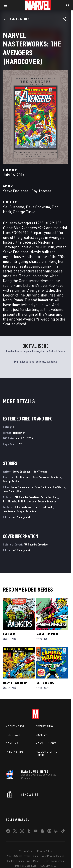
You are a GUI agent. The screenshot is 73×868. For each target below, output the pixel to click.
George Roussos (47, 501)
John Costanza (23, 507)
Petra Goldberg (49, 497)
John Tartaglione (13, 491)
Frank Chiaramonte (22, 487)
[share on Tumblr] (29, 832)
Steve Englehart (16, 191)
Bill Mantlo (10, 501)
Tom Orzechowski (43, 507)
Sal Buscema (14, 207)
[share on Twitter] (15, 832)
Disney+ (41, 735)
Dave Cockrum (38, 207)
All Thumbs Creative (27, 497)
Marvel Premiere (47, 634)
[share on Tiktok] (63, 832)
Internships (15, 752)
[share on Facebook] (8, 832)
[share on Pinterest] (49, 832)
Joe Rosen (9, 511)
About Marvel (16, 726)
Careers (12, 743)
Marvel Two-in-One (16, 683)
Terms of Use (26, 851)
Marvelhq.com (46, 743)
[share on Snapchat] (42, 832)
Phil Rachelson (27, 501)
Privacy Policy (44, 851)
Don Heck (56, 477)
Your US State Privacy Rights (22, 856)
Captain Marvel (47, 683)
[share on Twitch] (56, 832)
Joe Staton (59, 487)
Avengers (9, 634)
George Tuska (24, 212)
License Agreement (54, 861)
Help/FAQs (13, 735)
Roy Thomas (41, 191)
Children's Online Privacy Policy (23, 861)
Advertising (44, 726)
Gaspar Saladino (26, 511)
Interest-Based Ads (26, 866)
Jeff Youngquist (21, 517)
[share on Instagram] (22, 832)
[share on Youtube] (36, 832)
